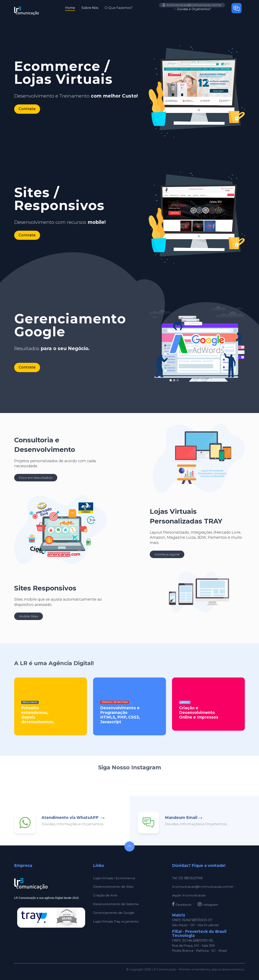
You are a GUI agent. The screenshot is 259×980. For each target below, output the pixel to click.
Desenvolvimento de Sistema (117, 904)
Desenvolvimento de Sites (114, 887)
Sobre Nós (90, 8)
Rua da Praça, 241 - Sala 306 (194, 945)
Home (70, 8)
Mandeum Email (181, 818)
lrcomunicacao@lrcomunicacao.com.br (192, 5)
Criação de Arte (106, 895)
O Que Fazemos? (119, 8)
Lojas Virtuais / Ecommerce (115, 878)
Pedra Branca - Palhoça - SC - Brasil (200, 951)
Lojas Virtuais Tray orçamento (117, 921)
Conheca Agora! (167, 554)
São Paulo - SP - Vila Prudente (197, 925)
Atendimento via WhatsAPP (71, 818)
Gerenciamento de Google (115, 913)
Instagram (208, 905)
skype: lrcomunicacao (189, 895)
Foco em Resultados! (36, 478)
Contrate (27, 109)
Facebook (182, 905)
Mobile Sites (29, 616)
